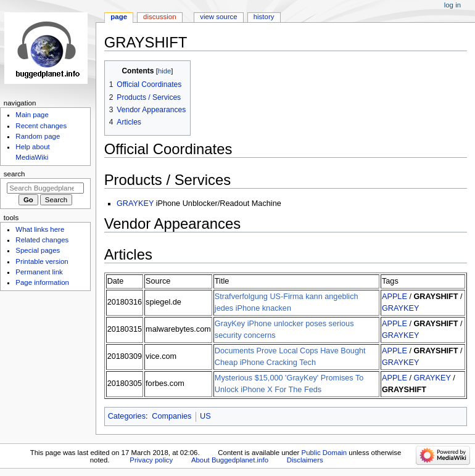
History (264, 17)
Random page (38, 136)
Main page (32, 115)
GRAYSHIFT (436, 297)
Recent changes (41, 126)
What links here (40, 229)
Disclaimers (305, 460)
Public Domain (324, 453)
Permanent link (39, 272)
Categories (127, 416)
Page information (42, 282)
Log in (452, 5)
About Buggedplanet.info (230, 460)
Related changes (42, 240)
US (205, 416)
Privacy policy (151, 460)
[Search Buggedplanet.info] (45, 188)
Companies (171, 416)
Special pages (38, 250)
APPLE (394, 297)
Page (119, 17)
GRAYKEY (135, 203)
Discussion (159, 17)
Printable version (42, 261)
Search (14, 174)
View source (218, 17)
